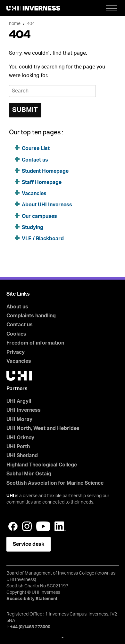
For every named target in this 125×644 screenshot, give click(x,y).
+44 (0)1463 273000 (30, 627)
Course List (36, 148)
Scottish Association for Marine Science (55, 483)
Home (15, 24)
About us (17, 307)
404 (31, 24)
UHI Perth (18, 447)
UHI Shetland (22, 456)
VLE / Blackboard (43, 239)
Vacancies (34, 194)
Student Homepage (45, 171)
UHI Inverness (24, 410)
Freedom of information (35, 343)
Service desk (29, 544)
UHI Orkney (20, 438)
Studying (33, 227)
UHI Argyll (19, 401)
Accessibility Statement (32, 599)
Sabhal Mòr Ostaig (29, 474)
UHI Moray (19, 419)
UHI (10, 496)
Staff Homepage (42, 182)
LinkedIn (60, 526)
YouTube (43, 526)
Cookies (16, 334)
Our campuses (39, 216)
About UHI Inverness (47, 205)
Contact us (35, 160)
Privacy (16, 352)
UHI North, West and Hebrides (43, 428)
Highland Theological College (42, 465)
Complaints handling (31, 316)
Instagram (27, 526)
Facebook (13, 526)
